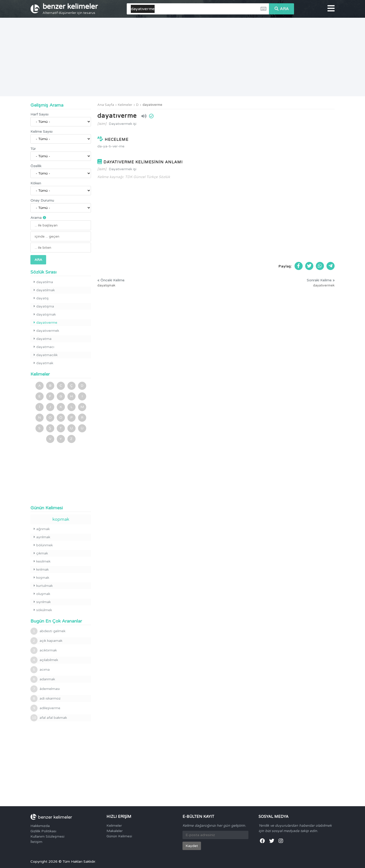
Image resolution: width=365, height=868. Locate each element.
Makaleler (115, 831)
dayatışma (44, 306)
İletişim (36, 842)
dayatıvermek (46, 331)
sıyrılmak (42, 602)
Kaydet (192, 846)
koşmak (41, 578)
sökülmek (43, 610)
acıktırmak (44, 650)
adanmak (43, 679)
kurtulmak (43, 586)
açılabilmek (44, 660)
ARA (282, 9)
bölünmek (43, 545)
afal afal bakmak (49, 718)
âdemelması (45, 689)
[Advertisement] (182, 57)
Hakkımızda (40, 826)
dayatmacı (44, 347)
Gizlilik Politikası (43, 831)
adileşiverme (45, 708)
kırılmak (41, 570)
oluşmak (42, 594)
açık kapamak (46, 641)
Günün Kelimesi (119, 836)
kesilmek (42, 561)
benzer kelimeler (70, 9)
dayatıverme (152, 105)
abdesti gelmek (48, 631)
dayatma (43, 339)
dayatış (41, 298)
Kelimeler (125, 105)
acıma (40, 670)
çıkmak (41, 553)
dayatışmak (45, 314)
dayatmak (43, 363)
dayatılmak (44, 290)
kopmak (61, 519)
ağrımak (42, 529)
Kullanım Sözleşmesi (47, 836)
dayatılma (43, 282)
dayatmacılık (46, 355)
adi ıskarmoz (45, 699)
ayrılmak (42, 537)
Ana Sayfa (106, 105)
